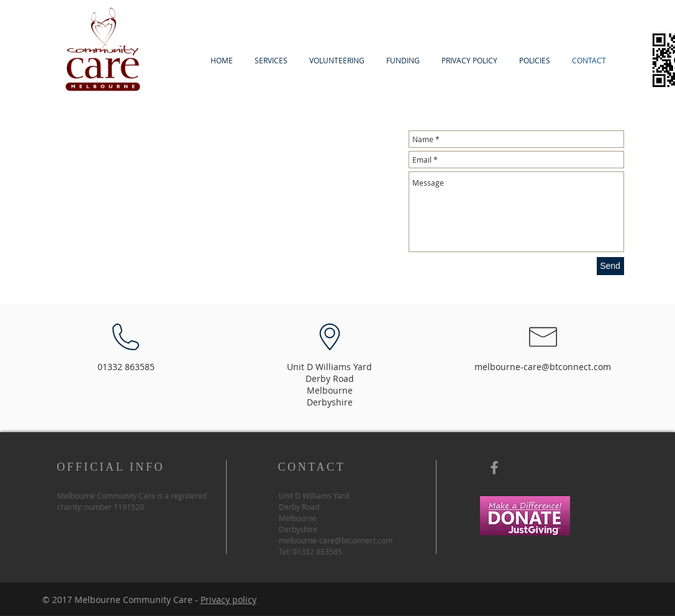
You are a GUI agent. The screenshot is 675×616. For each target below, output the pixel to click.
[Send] (610, 266)
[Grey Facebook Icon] (494, 468)
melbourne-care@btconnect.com (543, 367)
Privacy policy (229, 600)
